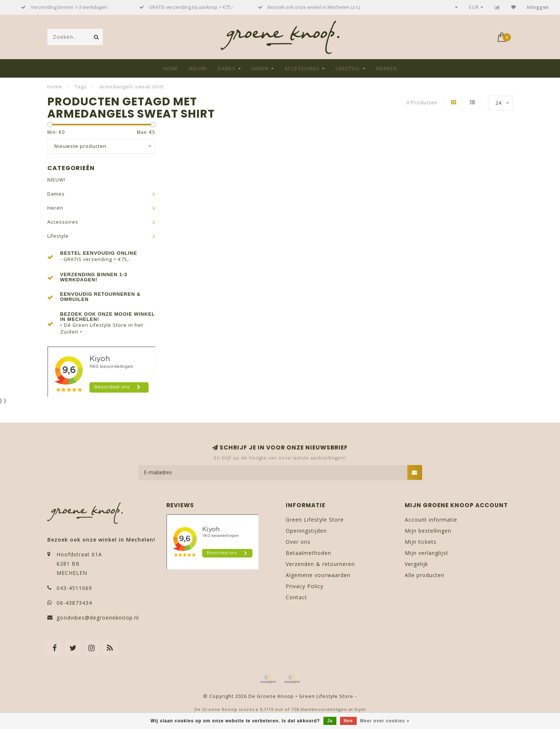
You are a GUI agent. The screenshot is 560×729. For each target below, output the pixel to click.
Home (171, 68)
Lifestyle (348, 68)
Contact (296, 597)
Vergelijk (416, 564)
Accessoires (302, 68)
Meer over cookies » (385, 721)
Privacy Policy (305, 586)
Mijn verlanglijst (427, 553)
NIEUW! (198, 68)
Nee (348, 721)
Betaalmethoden (308, 553)
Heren (260, 68)
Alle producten (425, 575)
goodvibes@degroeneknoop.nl (98, 618)
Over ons (298, 542)
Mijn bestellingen (428, 531)
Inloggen (538, 7)
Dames (227, 68)
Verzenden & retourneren (320, 564)
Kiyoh (360, 709)
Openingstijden (306, 531)
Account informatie (431, 520)
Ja (330, 721)
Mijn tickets (421, 542)
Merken (387, 68)
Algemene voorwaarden (318, 575)
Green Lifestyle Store (315, 520)
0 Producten (422, 103)
